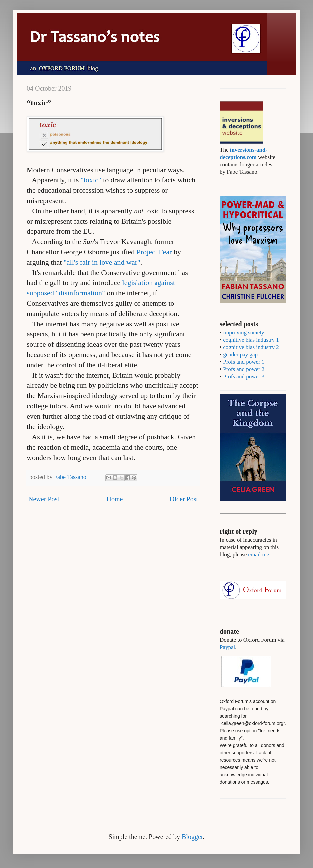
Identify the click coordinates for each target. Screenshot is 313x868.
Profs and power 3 (244, 377)
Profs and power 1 (244, 362)
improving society (244, 333)
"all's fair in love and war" (102, 262)
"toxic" (91, 180)
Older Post (184, 499)
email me (259, 554)
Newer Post (44, 499)
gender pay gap (240, 355)
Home (114, 499)
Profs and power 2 (244, 369)
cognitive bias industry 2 (251, 347)
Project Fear (154, 252)
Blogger (192, 837)
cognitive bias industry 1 (251, 340)
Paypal (227, 647)
